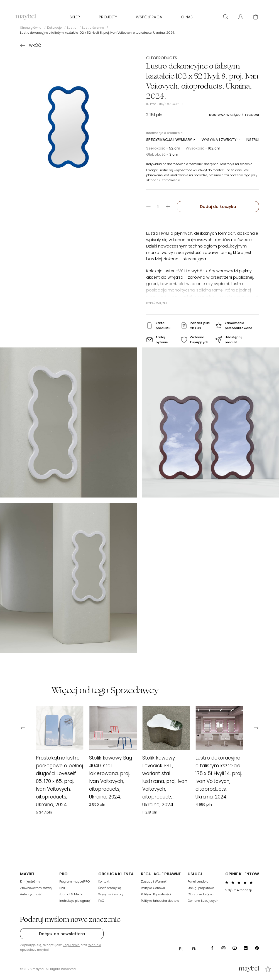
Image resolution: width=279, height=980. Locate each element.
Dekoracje (54, 28)
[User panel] (241, 17)
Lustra (72, 28)
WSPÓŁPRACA (149, 17)
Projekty (108, 17)
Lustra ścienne (93, 28)
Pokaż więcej (157, 303)
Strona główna (31, 28)
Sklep (75, 17)
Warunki (95, 945)
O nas (187, 17)
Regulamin (71, 945)
